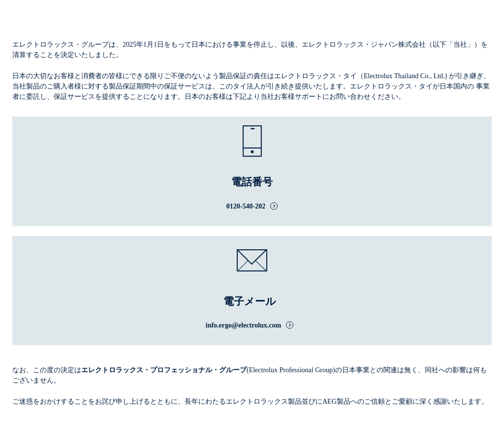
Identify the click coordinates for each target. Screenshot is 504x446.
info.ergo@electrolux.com (244, 325)
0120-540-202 (246, 206)
